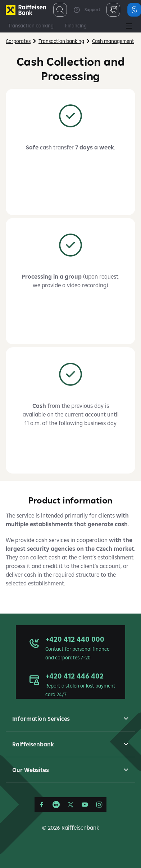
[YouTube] (85, 804)
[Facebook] (42, 804)
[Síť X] (70, 804)
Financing (76, 26)
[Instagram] (99, 804)
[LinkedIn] (56, 804)
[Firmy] (26, 10)
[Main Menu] (129, 27)
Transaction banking (31, 26)
